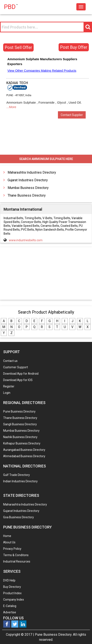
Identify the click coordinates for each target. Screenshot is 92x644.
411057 (20, 95)
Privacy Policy (12, 549)
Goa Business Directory (19, 517)
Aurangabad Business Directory (24, 450)
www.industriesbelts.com (26, 240)
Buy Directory (12, 587)
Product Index (12, 593)
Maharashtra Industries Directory (32, 172)
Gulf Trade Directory (16, 475)
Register (9, 386)
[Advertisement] (46, 274)
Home (7, 536)
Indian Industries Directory (20, 481)
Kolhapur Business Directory (22, 443)
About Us (9, 542)
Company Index (14, 600)
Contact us (10, 361)
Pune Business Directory (19, 411)
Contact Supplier (72, 115)
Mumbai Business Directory (28, 188)
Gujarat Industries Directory (28, 180)
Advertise (10, 612)
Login (7, 393)
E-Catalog (10, 606)
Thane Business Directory (27, 195)
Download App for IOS (18, 380)
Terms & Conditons (16, 555)
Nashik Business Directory (20, 437)
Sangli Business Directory (20, 424)
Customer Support (16, 367)
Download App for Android (21, 374)
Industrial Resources (17, 561)
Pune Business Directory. (54, 635)
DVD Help (9, 580)
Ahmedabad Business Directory (24, 456)
